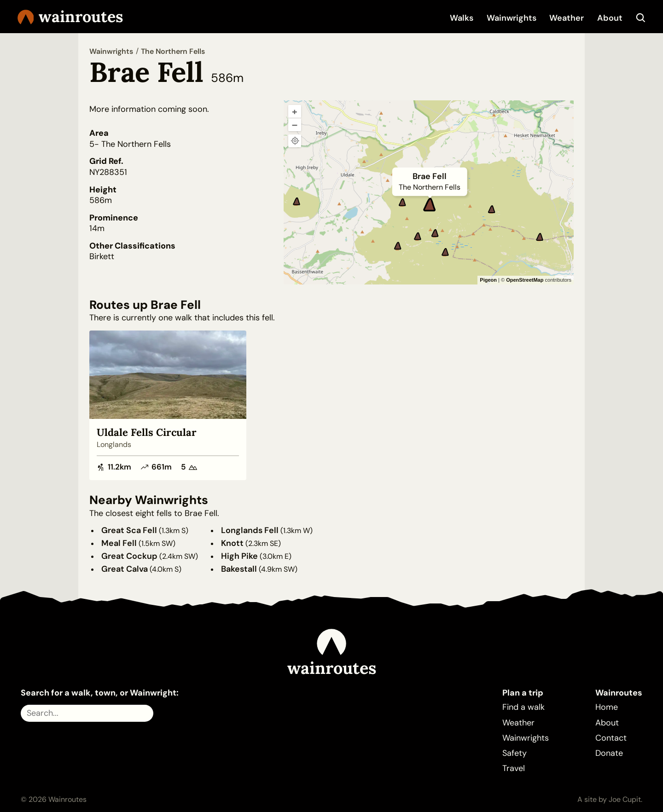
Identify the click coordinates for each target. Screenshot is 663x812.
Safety (515, 753)
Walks (462, 18)
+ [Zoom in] (295, 111)
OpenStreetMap (525, 280)
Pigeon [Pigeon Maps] (488, 280)
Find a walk (523, 707)
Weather (567, 18)
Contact (611, 738)
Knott (232, 543)
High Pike (239, 556)
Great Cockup (129, 556)
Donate (609, 753)
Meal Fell (119, 543)
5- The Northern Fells (130, 144)
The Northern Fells (173, 51)
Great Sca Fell (129, 530)
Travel (514, 768)
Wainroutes (70, 17)
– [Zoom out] (295, 125)
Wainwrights (512, 18)
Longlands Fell (250, 530)
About (610, 18)
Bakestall (239, 569)
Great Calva (125, 569)
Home (607, 707)
